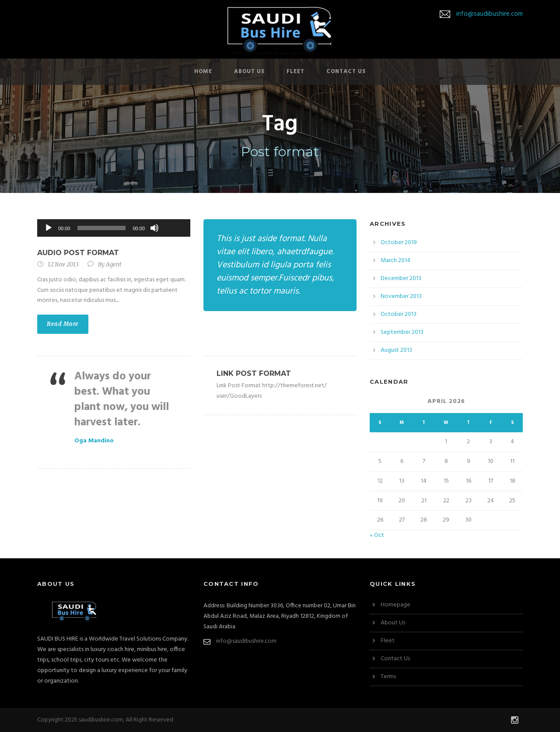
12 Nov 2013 (63, 264)
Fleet (296, 72)
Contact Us (346, 72)
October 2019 (399, 243)
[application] (114, 228)
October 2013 (399, 314)
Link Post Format (254, 373)
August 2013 (396, 350)
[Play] (49, 228)
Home (203, 72)
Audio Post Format (78, 253)
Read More (63, 324)
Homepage (395, 605)
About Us (249, 72)
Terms (388, 677)
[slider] (102, 228)
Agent (114, 264)
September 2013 (402, 332)
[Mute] (154, 228)
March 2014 (395, 261)
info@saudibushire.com (490, 14)
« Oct (377, 535)
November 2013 (401, 296)
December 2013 (401, 278)
